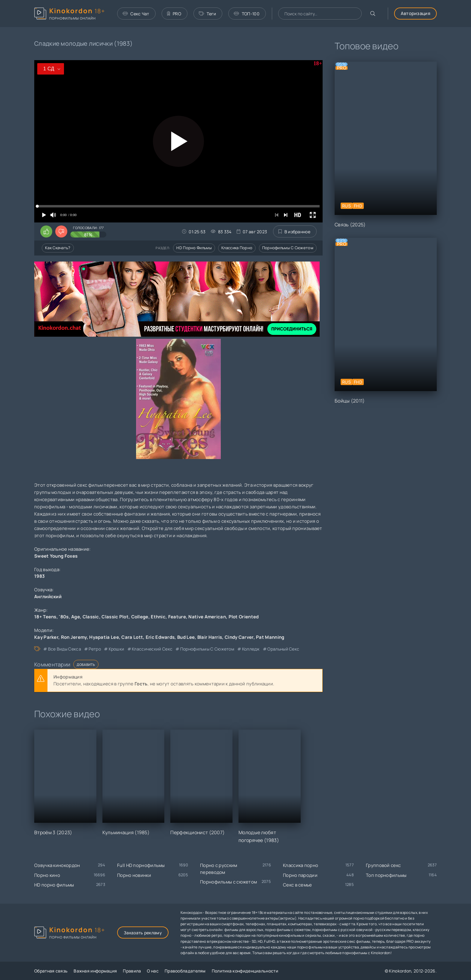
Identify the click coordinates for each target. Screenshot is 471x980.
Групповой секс (383, 865)
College (140, 617)
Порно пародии (300, 875)
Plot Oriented (244, 617)
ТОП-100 (246, 14)
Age (76, 617)
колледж (251, 649)
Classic (91, 617)
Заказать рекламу (143, 933)
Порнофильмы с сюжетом (288, 248)
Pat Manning (270, 637)
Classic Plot (115, 617)
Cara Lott (132, 637)
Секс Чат (136, 14)
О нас (153, 971)
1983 (40, 576)
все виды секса (65, 649)
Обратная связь (51, 971)
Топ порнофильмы (386, 875)
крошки (117, 649)
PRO (174, 14)
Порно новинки (134, 875)
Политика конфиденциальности (245, 971)
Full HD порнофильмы (141, 865)
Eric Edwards (160, 637)
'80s (64, 617)
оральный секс (283, 649)
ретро (95, 649)
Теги (208, 14)
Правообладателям (185, 971)
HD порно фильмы (194, 248)
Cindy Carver (239, 637)
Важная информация (95, 971)
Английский (48, 597)
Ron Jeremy (74, 637)
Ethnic (158, 617)
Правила (132, 971)
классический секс (152, 649)
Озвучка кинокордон (57, 865)
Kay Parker (46, 637)
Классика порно (237, 248)
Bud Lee (186, 637)
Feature (177, 617)
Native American (207, 617)
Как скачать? (58, 248)
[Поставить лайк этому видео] (46, 231)
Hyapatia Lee (104, 637)
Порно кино (47, 875)
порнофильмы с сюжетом (207, 649)
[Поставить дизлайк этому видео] (61, 231)
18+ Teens (45, 617)
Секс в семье (298, 885)
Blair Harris (210, 637)
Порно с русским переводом (219, 869)
